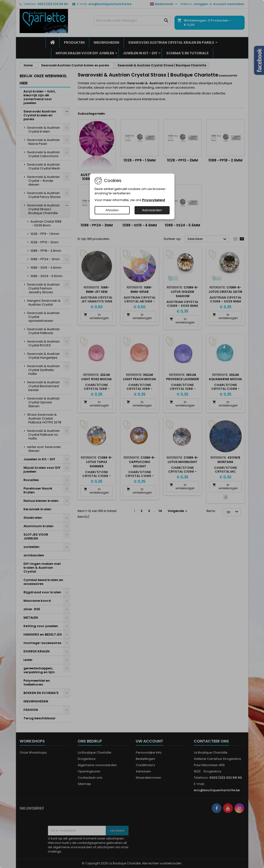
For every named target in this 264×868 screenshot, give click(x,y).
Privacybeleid (154, 200)
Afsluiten (112, 210)
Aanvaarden (152, 210)
